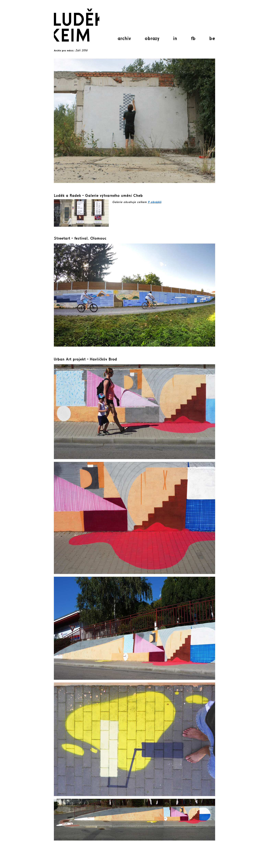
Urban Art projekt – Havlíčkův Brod (85, 359)
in (175, 38)
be (212, 38)
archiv (124, 38)
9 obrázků (154, 202)
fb (193, 38)
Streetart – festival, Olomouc (80, 238)
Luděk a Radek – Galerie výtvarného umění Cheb (98, 195)
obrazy (152, 38)
